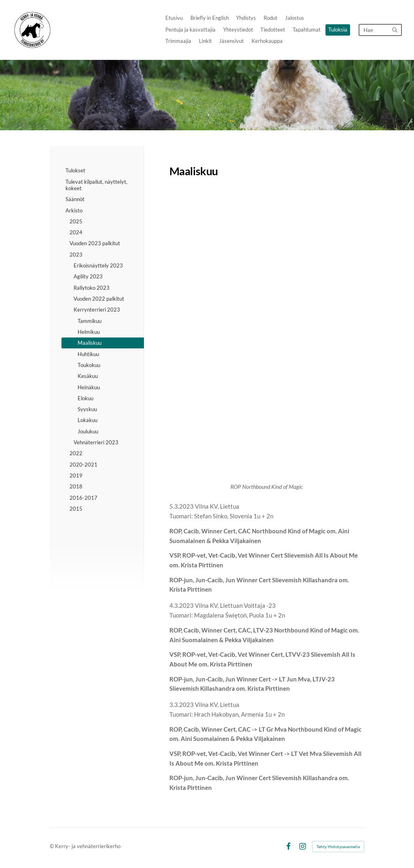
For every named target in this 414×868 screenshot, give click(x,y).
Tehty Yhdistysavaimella (338, 847)
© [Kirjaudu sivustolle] (52, 846)
